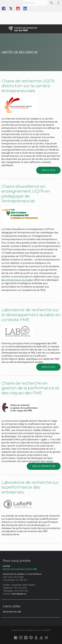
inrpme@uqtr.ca (19, 594)
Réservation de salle (12, 612)
